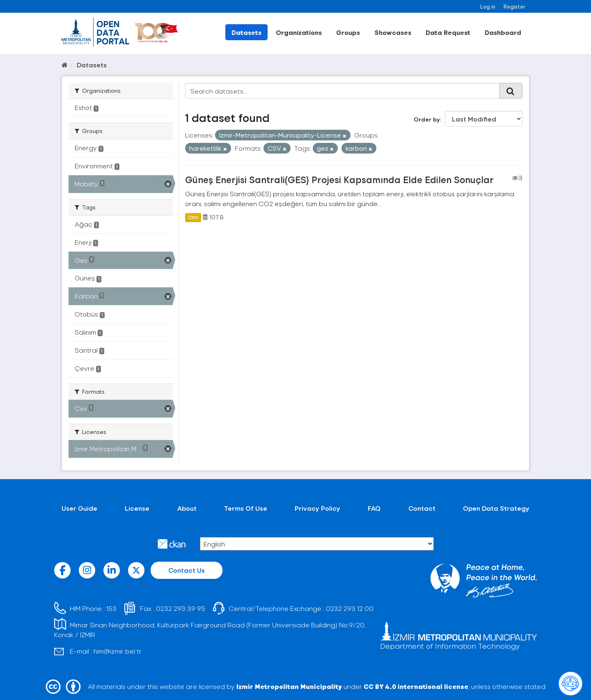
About (187, 508)
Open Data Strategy (496, 508)
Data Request (448, 32)
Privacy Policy (317, 508)
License (137, 508)
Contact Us (187, 570)
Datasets (246, 32)
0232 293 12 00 (350, 608)
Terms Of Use (246, 508)
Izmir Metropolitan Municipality (289, 686)
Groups (348, 32)
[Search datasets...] (342, 91)
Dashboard (503, 32)
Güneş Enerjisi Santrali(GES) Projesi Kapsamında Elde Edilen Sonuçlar (339, 179)
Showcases (393, 32)
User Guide (79, 508)
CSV (193, 217)
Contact (422, 508)
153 (111, 608)
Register (514, 6)
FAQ (374, 508)
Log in (488, 6)
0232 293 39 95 (181, 608)
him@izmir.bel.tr (118, 651)
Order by (427, 119)
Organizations (299, 32)
